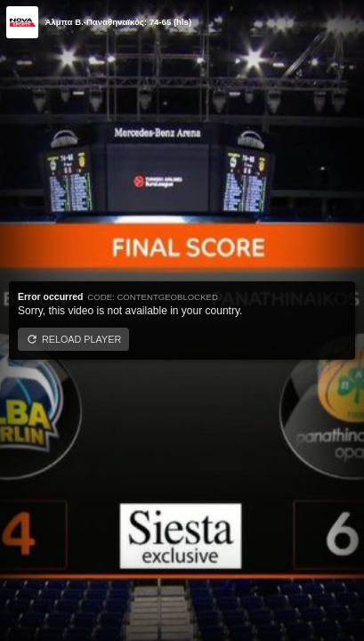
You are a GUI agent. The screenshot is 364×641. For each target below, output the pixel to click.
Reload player (81, 339)
